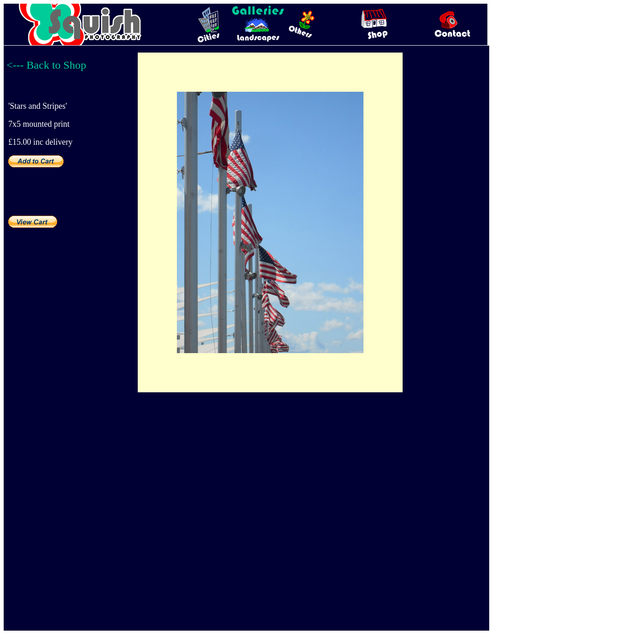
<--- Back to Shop (46, 65)
